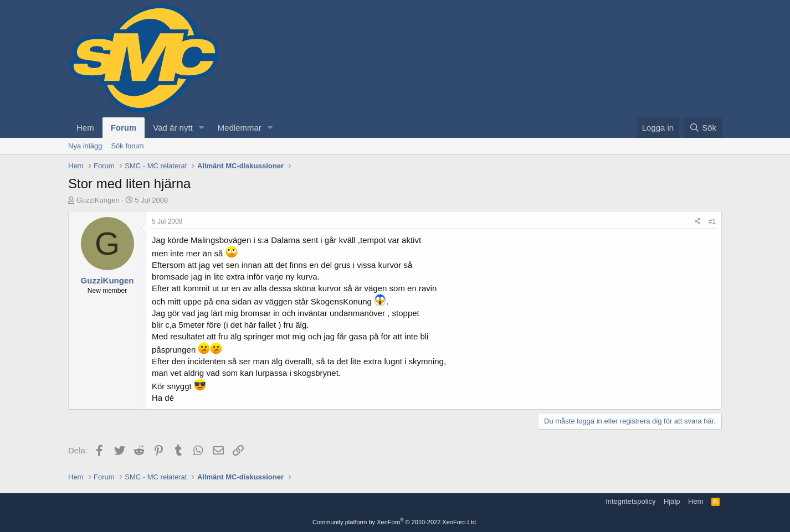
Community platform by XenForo (395, 522)
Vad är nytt (173, 128)
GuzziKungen (98, 200)
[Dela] (698, 222)
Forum (124, 128)
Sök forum (127, 146)
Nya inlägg (85, 146)
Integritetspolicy (630, 501)
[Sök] (703, 128)
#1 (712, 221)
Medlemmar (240, 128)
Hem (85, 128)
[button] (202, 128)
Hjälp (672, 501)
